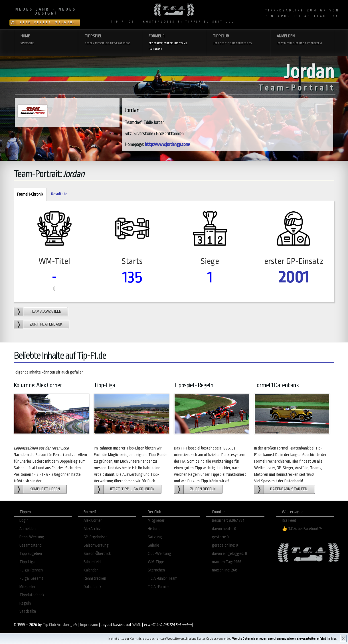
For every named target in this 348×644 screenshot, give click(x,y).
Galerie (153, 545)
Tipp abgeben (31, 554)
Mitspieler (28, 587)
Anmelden (302, 40)
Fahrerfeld (92, 562)
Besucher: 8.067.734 (228, 520)
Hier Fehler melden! (48, 23)
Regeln (25, 603)
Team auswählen (45, 311)
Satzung (155, 537)
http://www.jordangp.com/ (167, 145)
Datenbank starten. (289, 489)
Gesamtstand (31, 545)
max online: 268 (225, 570)
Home (46, 40)
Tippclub (238, 40)
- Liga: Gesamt (31, 578)
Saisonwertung (96, 545)
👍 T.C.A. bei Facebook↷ (302, 529)
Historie (154, 529)
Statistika (28, 611)
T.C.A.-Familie (159, 587)
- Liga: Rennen (31, 570)
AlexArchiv (92, 529)
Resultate (59, 194)
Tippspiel (110, 40)
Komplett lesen (45, 489)
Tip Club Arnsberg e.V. (60, 625)
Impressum (89, 625)
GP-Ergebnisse (96, 537)
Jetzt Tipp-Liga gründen (132, 489)
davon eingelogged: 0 (229, 554)
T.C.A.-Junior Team (163, 578)
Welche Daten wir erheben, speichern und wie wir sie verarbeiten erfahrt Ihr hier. (284, 639)
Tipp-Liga (27, 562)
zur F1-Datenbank (46, 324)
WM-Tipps (156, 562)
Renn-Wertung (32, 537)
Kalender (91, 570)
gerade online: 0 (225, 545)
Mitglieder (156, 520)
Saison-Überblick (97, 554)
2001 (294, 277)
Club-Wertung (159, 554)
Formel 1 (174, 43)
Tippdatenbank (32, 595)
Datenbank (92, 587)
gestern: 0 (220, 537)
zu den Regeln (203, 489)
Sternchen (156, 570)
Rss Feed (289, 520)
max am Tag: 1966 (227, 562)
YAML (137, 625)
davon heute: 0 (224, 529)
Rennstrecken (95, 578)
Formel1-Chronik (28, 195)
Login (24, 520)
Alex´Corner (93, 520)
